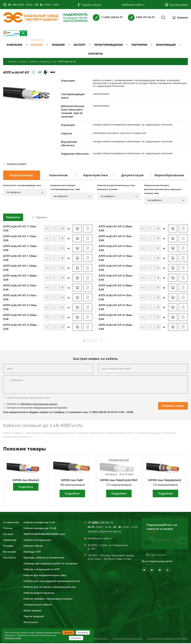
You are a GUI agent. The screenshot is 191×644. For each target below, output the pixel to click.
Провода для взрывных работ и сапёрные (51, 564)
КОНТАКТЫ (96, 54)
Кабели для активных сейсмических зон (50, 588)
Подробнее (26, 488)
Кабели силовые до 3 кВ (39, 523)
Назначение (59, 176)
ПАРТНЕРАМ (139, 45)
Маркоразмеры (22, 176)
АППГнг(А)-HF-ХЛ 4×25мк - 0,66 (116, 328)
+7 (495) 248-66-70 (112, 17)
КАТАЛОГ (37, 45)
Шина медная (33, 611)
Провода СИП (32, 552)
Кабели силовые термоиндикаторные (48, 599)
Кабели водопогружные (39, 594)
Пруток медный (34, 617)
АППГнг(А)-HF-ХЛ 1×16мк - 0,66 (21, 249)
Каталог (8, 535)
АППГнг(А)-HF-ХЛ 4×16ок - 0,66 (116, 308)
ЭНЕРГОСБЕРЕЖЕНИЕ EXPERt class (44, 535)
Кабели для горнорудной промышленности (52, 582)
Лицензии (10, 541)
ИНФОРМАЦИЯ (166, 45)
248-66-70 (101, 523)
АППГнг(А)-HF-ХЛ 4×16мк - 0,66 (116, 318)
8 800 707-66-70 (145, 17)
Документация (133, 176)
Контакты (10, 558)
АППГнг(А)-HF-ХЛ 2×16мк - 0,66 (21, 308)
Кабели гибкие (33, 547)
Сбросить (41, 218)
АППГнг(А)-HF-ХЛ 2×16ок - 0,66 (20, 298)
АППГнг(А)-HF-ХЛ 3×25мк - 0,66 (116, 269)
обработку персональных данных (39, 405)
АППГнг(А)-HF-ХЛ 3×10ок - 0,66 (116, 239)
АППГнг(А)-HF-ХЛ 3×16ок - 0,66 (116, 249)
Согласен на (32, 405)
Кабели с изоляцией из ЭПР (41, 570)
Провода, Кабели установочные (44, 558)
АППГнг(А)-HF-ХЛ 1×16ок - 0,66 (20, 239)
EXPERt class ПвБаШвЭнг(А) (165, 481)
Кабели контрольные (37, 541)
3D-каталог (31, 623)
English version (158, 556)
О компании (11, 523)
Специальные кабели (38, 605)
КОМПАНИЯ (14, 45)
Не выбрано (14, 193)
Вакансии (9, 552)
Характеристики (95, 176)
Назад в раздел (17, 164)
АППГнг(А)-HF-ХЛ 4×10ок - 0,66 (116, 298)
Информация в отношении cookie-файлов (167, 639)
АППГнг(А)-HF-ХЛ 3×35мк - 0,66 (116, 278)
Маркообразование (169, 176)
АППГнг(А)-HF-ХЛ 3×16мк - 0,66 (116, 259)
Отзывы (8, 547)
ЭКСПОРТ (79, 45)
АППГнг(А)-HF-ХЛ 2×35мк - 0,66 (21, 328)
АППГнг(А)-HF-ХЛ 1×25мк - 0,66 (21, 259)
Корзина (182, 17)
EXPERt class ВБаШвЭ (26, 481)
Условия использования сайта (128, 639)
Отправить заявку (173, 407)
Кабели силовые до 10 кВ (40, 529)
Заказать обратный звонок (105, 532)
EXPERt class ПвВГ (72, 481)
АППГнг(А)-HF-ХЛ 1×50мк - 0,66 (21, 278)
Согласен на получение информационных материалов (37, 408)
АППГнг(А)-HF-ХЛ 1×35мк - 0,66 (21, 269)
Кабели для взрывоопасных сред (45, 576)
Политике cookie (13, 638)
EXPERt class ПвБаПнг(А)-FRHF (119, 481)
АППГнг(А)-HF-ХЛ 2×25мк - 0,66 (21, 318)
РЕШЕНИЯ (58, 45)
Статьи (8, 529)
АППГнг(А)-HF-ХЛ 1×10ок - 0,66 (20, 229)
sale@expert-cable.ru (100, 539)
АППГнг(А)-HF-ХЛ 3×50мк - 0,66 (116, 288)
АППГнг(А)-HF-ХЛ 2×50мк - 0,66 (116, 229)
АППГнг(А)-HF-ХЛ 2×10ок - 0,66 (20, 288)
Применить (13, 218)
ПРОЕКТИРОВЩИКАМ (108, 45)
